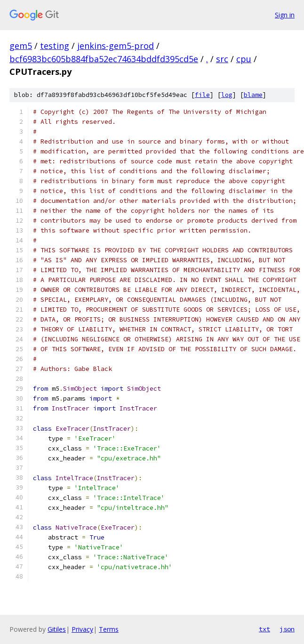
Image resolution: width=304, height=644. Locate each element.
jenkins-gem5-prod (116, 46)
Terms (109, 629)
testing (55, 46)
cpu (244, 59)
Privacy (82, 629)
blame (253, 95)
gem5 (21, 46)
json (287, 629)
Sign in (285, 15)
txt (264, 629)
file (202, 95)
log (227, 95)
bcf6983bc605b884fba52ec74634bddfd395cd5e (104, 59)
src (222, 59)
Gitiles (57, 629)
